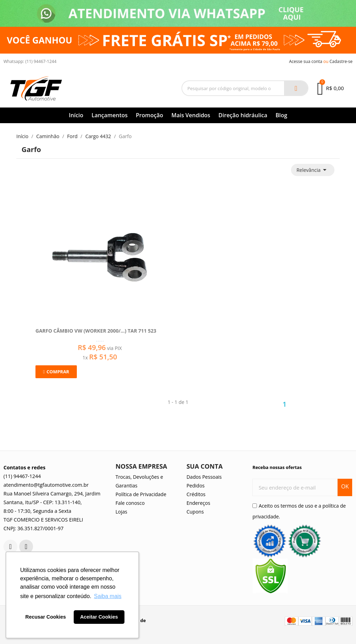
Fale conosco (130, 503)
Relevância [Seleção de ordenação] (313, 170)
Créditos (196, 494)
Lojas (121, 512)
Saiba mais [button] (108, 596)
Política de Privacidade (141, 494)
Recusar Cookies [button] (46, 617)
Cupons (195, 512)
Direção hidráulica (243, 115)
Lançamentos (110, 115)
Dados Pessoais (204, 477)
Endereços (198, 503)
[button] (56, 372)
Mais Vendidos (191, 115)
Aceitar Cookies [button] (99, 617)
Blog (281, 115)
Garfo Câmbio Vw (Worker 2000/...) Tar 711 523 (96, 331)
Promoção (150, 115)
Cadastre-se (341, 61)
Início (76, 115)
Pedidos (195, 486)
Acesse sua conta (306, 61)
